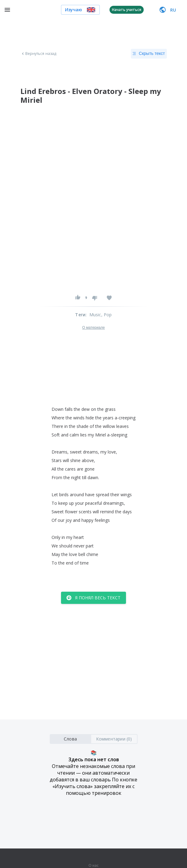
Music (95, 315)
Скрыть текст (149, 54)
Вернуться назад (38, 54)
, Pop (107, 315)
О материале (93, 328)
